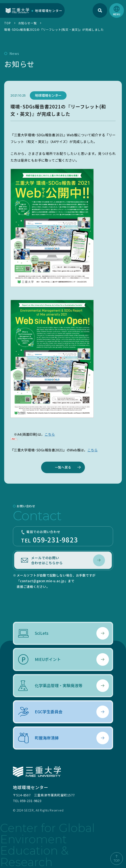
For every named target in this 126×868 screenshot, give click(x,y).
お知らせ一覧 (27, 23)
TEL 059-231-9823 (27, 801)
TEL (63, 537)
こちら (50, 434)
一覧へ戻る (63, 467)
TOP (8, 23)
